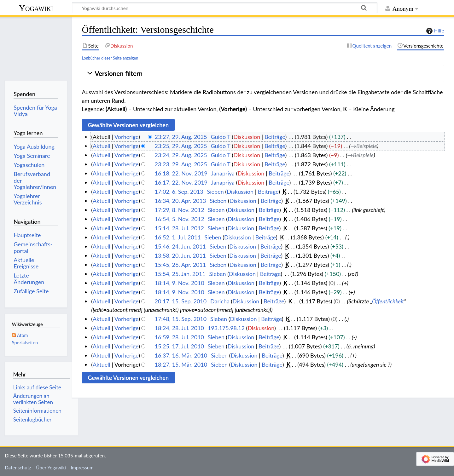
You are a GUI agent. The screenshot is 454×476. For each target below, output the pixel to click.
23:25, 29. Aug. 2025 (181, 146)
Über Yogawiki (51, 467)
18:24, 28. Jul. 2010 (179, 328)
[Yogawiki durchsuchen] (225, 8)
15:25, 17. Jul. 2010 (179, 346)
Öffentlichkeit (388, 301)
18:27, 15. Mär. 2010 (181, 364)
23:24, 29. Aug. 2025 (181, 155)
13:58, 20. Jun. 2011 (180, 255)
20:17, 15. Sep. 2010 (181, 301)
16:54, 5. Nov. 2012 (180, 219)
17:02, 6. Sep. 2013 (179, 192)
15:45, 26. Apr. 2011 (180, 265)
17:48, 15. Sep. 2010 (181, 319)
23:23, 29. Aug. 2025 (181, 164)
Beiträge (275, 137)
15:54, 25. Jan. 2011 (180, 274)
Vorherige (126, 137)
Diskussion (247, 137)
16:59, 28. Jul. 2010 (179, 337)
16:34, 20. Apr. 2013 (180, 201)
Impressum (82, 467)
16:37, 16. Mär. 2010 (181, 355)
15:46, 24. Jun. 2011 (180, 246)
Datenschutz (18, 467)
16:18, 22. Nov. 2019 (181, 173)
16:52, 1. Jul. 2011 (178, 237)
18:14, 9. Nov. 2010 (180, 283)
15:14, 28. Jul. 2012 (179, 228)
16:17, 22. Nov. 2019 (181, 182)
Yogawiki (36, 8)
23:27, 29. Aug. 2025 (181, 137)
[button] (263, 74)
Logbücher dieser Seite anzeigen (110, 58)
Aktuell (102, 146)
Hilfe (434, 31)
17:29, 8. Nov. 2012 (180, 210)
